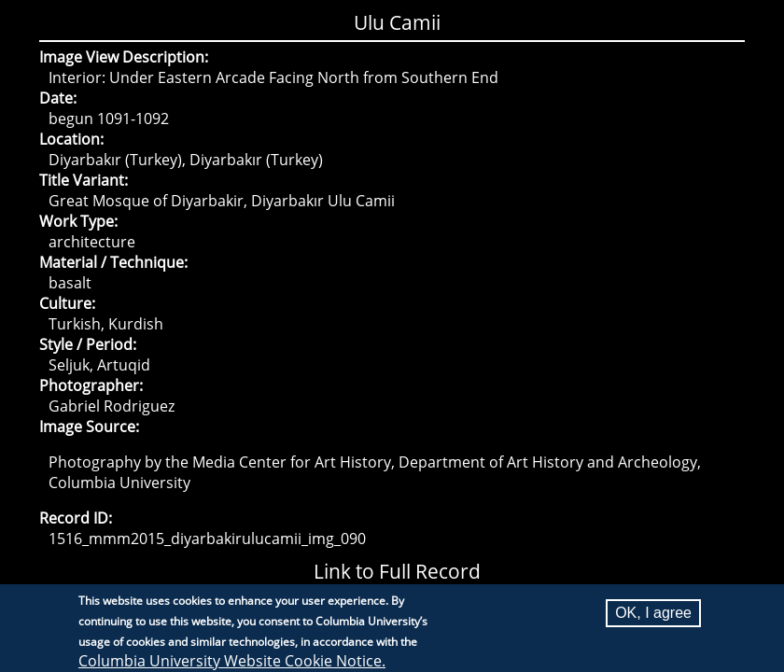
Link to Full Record (397, 571)
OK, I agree (653, 618)
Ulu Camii (397, 22)
